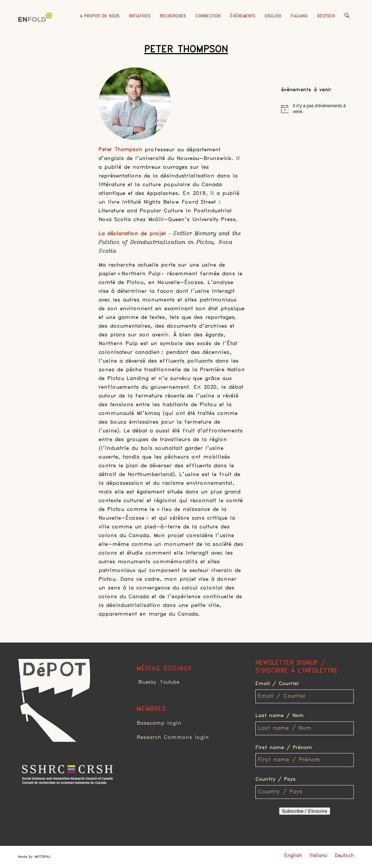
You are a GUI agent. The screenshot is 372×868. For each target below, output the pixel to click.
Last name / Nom (280, 716)
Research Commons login (173, 737)
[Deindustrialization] (36, 27)
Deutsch (326, 16)
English (273, 16)
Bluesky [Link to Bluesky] (147, 682)
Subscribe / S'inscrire (305, 811)
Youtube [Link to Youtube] (169, 682)
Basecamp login (159, 723)
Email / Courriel (277, 684)
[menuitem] (100, 16)
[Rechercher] (347, 16)
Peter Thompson (186, 49)
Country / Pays (276, 779)
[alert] (318, 109)
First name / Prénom (284, 748)
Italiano (299, 16)
